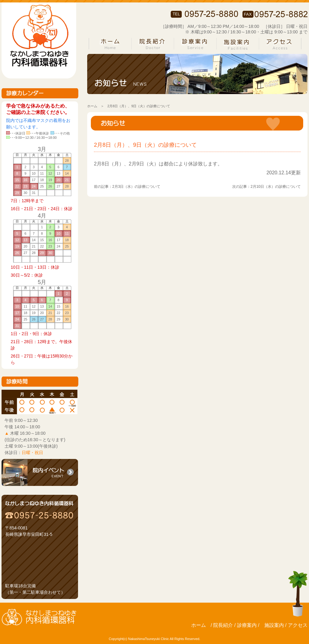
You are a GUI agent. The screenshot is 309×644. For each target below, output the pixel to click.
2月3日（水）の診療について (136, 187)
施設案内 (274, 625)
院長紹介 (223, 625)
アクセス (298, 625)
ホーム (92, 106)
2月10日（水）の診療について (276, 187)
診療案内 (247, 625)
